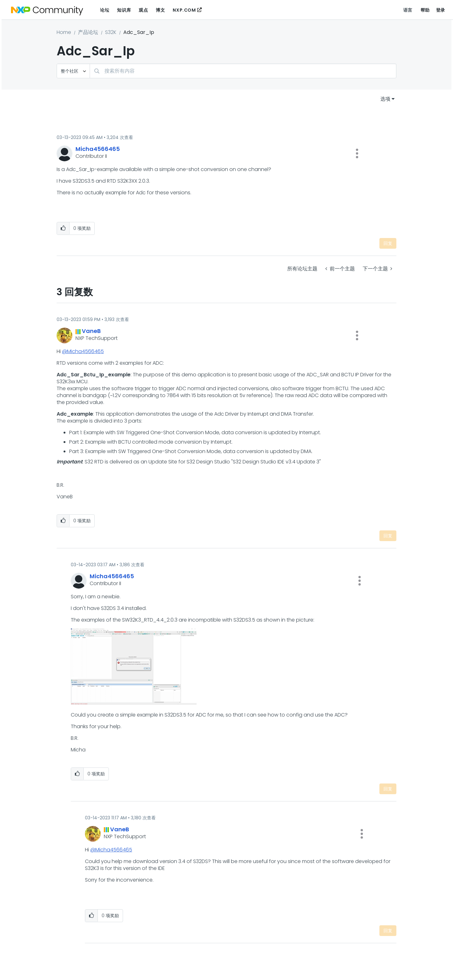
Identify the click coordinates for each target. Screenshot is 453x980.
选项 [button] (385, 99)
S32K (111, 32)
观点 (143, 10)
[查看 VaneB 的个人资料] (91, 331)
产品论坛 (88, 32)
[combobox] (243, 71)
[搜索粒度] (73, 71)
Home (64, 32)
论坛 (105, 10)
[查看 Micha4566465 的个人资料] (98, 149)
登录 (441, 10)
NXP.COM (184, 10)
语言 (408, 10)
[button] (357, 153)
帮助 (425, 10)
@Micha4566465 (83, 351)
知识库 (124, 10)
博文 (160, 10)
